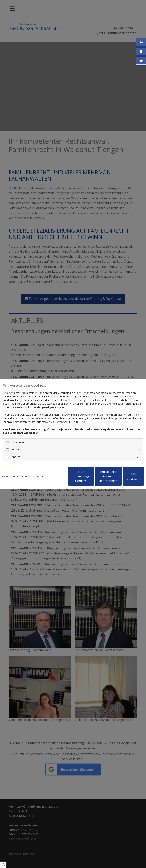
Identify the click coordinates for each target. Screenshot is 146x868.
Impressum (38, 467)
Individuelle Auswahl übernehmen (90, 478)
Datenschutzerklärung (15, 467)
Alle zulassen (126, 478)
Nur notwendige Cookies (54, 478)
